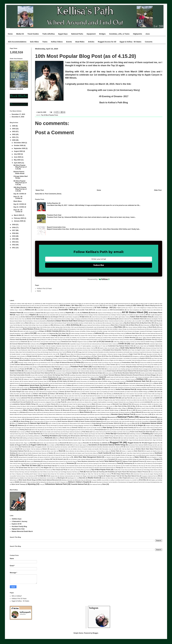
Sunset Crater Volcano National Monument (85, 459)
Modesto (158, 410)
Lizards (36, 402)
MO (134, 410)
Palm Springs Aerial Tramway (124, 428)
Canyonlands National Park (153, 336)
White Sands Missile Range (27, 480)
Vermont (78, 476)
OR (134, 425)
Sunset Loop (102, 459)
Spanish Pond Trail (25, 455)
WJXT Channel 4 (61, 482)
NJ (11, 421)
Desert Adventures (78, 350)
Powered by (99, 279)
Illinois (156, 383)
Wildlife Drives (26, 482)
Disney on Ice (71, 352)
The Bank (148, 463)
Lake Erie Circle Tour (75, 396)
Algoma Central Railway (104, 313)
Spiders (81, 455)
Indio (82, 385)
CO (100, 342)
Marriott (34, 406)
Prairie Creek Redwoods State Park (141, 432)
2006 (142, 304)
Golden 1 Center (16, 371)
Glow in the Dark (99, 369)
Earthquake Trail (14, 356)
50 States (73, 308)
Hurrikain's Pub (48, 383)
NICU (159, 419)
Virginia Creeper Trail (112, 476)
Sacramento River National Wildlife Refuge (140, 445)
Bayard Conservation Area (56, 227)
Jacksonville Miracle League (99, 388)
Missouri (123, 410)
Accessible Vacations (101, 310)
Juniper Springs (29, 392)
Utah (42, 476)
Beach (117, 321)
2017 (14, 230)
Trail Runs (75, 472)
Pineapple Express (145, 430)
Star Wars (129, 457)
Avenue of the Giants (33, 319)
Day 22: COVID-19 (20, 204)
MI (107, 408)
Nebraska (30, 419)
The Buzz (17, 466)
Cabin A (45, 333)
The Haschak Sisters (73, 466)
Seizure (45, 449)
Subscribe (99, 265)
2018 (14, 228)
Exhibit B (114, 358)
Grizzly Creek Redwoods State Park (150, 373)
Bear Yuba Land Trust (153, 321)
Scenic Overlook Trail (132, 447)
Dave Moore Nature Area (71, 348)
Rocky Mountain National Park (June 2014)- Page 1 (24, 440)
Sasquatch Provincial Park (87, 447)
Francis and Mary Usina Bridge (28, 367)
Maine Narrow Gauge (104, 404)
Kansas (62, 392)
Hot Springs (53, 381)
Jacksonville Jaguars (49, 388)
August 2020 (19, 151)
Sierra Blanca (80, 451)
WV (144, 482)
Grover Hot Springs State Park (58, 375)
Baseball (43, 321)
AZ (43, 319)
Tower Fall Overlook (136, 470)
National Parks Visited (147, 417)
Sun (70, 459)
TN (64, 470)
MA (59, 404)
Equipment (91, 34)
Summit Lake (62, 459)
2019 (14, 225)
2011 (14, 248)
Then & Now (55, 468)
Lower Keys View (157, 402)
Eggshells (50, 356)
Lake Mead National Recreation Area (93, 396)
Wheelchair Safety (155, 478)
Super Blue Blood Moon (145, 459)
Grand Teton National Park (45, 373)
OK (138, 423)
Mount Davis (115, 412)
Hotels (72, 381)
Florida (78, 362)
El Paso (74, 356)
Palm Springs (107, 428)
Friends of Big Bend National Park (131, 367)
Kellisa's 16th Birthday (40, 394)
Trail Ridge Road (65, 472)
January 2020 (19, 221)
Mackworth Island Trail (69, 404)
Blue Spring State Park (59, 327)
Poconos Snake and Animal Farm (51, 432)
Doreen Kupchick (140, 352)
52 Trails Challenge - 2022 (104, 308)
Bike (52, 325)
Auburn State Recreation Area (141, 317)
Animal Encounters (103, 315)
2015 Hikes (90, 306)
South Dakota (116, 453)
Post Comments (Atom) (53, 194)
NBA (19, 419)
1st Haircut (87, 304)
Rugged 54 (116, 442)
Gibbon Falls (77, 369)
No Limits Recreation (38, 421)
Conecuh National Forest (20, 344)
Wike (145, 480)
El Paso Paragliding (84, 356)
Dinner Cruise (156, 350)
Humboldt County (119, 381)
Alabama (85, 313)
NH (144, 419)
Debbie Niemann (146, 348)
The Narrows (117, 466)
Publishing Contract (135, 434)
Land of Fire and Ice (73, 398)
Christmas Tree (150, 339)
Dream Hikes (70, 354)
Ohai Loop (127, 423)
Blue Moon (47, 327)
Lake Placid (109, 396)
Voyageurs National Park (149, 476)
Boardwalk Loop (92, 327)
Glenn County (87, 369)
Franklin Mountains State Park (48, 367)
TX (112, 474)
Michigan (131, 408)
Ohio (133, 423)
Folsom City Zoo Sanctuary (112, 363)
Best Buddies (75, 323)
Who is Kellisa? (111, 480)
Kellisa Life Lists (155, 392)
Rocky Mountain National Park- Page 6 (146, 440)
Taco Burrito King (70, 461)
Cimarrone (24, 342)
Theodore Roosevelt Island (84, 468)
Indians (76, 385)
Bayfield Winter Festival (106, 321)
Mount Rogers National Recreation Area (35, 414)
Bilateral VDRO (60, 325)
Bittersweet (106, 325)
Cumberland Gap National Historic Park (121, 346)
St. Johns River (65, 457)
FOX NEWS (154, 365)
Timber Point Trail (149, 468)
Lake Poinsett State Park (122, 396)
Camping (54, 335)
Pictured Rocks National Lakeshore (121, 430)
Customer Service (154, 346)
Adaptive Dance (146, 310)
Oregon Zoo (20, 428)
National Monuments (108, 417)
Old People (54, 426)
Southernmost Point (147, 453)
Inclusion (14, 385)
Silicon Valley (105, 451)
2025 (14, 126)
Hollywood (151, 379)
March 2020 (18, 215)
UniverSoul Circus (138, 474)
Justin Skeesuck (40, 392)
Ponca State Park (97, 432)
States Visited (139, 457)
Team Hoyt (55, 463)
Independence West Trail (58, 385)
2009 (156, 304)
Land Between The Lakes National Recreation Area (49, 398)
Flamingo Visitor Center (25, 363)
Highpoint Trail (28, 379)
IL (152, 383)
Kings (159, 394)
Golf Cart (43, 371)
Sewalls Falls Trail (119, 449)
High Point (18, 379)
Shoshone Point (40, 451)
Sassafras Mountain (103, 447)
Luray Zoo (41, 404)
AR (147, 315)
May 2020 (17, 160)
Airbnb (61, 313)
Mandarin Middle (147, 404)
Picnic (108, 430)
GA (28, 369)
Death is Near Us (104, 348)
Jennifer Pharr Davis (29, 389)
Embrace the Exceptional (122, 356)
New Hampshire (79, 419)
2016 (14, 233)
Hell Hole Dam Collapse (123, 377)
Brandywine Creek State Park (78, 329)
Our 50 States (49, 428)
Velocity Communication (66, 476)
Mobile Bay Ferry (148, 410)
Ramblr (151, 436)
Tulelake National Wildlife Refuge (76, 474)
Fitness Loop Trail (157, 360)
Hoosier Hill (18, 381)
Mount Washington (82, 414)
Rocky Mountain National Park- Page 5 (122, 440)
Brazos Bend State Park (106, 329)
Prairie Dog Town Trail (21, 434)
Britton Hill (65, 331)
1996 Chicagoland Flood (49, 304)
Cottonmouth (95, 344)
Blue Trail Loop (72, 327)
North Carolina (85, 421)
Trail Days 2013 (23, 472)
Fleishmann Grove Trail (47, 363)
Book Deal (18, 329)
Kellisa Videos (57, 42)
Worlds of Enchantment (120, 482)
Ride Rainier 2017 (80, 438)
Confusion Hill (34, 344)
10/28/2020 (37, 304)
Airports (68, 313)
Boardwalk (82, 327)
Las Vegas (92, 398)
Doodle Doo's (129, 352)
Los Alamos (85, 402)
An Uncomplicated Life (79, 315)
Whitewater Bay (79, 480)
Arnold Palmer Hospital (71, 317)
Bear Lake (124, 321)
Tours (126, 470)
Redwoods (49, 438)
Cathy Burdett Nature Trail (50, 338)
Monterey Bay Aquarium (35, 412)
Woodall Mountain (97, 482)
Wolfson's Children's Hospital (79, 482)
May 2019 (127, 406)
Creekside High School (156, 344)
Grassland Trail (60, 373)
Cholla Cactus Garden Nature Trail (112, 340)
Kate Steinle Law (87, 392)
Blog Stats (24, 327)
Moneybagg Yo (14, 412)
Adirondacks (157, 310)
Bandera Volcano (33, 321)
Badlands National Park (125, 319)
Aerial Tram (40, 313)
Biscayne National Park (88, 325)
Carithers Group (14, 338)
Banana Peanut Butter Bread (19, 173)
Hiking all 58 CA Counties (70, 379)
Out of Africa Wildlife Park (62, 428)
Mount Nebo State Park (150, 412)
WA (159, 476)
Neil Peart (50, 419)
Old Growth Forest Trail (42, 426)
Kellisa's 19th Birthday (73, 394)
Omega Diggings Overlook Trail (83, 426)
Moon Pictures (85, 412)
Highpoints (137, 34)
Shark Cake (130, 449)
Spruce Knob (43, 457)
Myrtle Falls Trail (95, 417)
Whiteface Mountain (67, 480)
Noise (47, 421)
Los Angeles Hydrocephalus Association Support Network (107, 402)
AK (75, 313)
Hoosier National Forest (30, 381)
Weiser (104, 478)
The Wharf (36, 468)
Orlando (40, 428)
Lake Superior (136, 396)
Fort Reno (88, 365)
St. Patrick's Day (109, 457)
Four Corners (111, 365)
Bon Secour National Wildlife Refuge (136, 327)
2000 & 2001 (95, 304)
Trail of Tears (55, 472)
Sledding (13, 453)
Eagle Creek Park (135, 354)
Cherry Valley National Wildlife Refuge (149, 338)
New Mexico (100, 419)
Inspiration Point (90, 385)
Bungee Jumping (140, 331)
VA (47, 476)
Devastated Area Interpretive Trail (114, 350)
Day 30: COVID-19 (20, 194)
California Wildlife (16, 335)
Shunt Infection (70, 451)
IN (161, 383)
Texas (119, 463)
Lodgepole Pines (50, 402)
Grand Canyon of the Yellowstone (149, 371)
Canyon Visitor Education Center (113, 336)
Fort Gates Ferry (79, 365)
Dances (60, 348)
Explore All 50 (145, 358)
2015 (14, 236)
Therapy (118, 468)
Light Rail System (84, 400)
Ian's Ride (99, 383)
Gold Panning (156, 369)
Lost (141, 402)
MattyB (100, 406)
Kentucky (117, 394)
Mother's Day (96, 412)
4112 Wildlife (45, 308)
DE (96, 348)
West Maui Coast (112, 478)
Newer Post (40, 190)
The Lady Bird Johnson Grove (103, 466)
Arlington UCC (57, 317)
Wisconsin (52, 482)
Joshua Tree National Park (125, 389)
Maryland (80, 406)
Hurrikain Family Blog (19, 526)
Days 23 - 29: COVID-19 (18, 197)
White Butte (13, 480)
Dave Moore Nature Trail (87, 348)
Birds (69, 325)
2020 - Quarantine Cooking (122, 305)
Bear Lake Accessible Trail (136, 321)
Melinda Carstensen (40, 408)
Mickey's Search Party (143, 408)
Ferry (98, 360)
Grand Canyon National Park (128, 371)
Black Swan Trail (157, 325)
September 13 (54, 449)
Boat (111, 327)
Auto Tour (22, 319)
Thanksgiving (128, 463)
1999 (60, 304)
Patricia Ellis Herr (51, 430)
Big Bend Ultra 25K (148, 323)
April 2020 (18, 163)
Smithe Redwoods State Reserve (37, 453)
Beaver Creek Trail (37, 323)
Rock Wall (123, 438)
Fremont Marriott (97, 367)
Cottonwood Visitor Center (109, 344)
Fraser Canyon (64, 367)
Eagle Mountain (148, 354)
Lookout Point (70, 402)
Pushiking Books (21, 436)
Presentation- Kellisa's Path (69, 434)
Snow (57, 453)
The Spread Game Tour (23, 468)
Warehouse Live (45, 478)
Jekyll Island (16, 389)
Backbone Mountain (88, 319)
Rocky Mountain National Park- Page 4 (98, 440)
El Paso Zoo (108, 356)
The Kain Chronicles (86, 466)
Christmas (139, 339)
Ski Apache (147, 451)
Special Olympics (61, 455)
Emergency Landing (138, 356)
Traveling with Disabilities (107, 472)
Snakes (51, 453)
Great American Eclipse (95, 373)
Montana (23, 412)
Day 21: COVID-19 (20, 207)
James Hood (135, 388)
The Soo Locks (150, 466)
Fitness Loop (146, 360)
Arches (17, 317)
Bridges (102, 34)
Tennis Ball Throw (82, 463)
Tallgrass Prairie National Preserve (133, 461)
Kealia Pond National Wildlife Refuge (137, 392)
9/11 (124, 308)
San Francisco (23, 447)
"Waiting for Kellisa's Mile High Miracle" (21, 304)
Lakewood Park (26, 398)
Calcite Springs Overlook (78, 333)
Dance (53, 348)
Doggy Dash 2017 (83, 352)
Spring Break (22, 457)
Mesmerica (101, 408)
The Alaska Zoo (139, 463)
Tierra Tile (139, 468)
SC (122, 447)
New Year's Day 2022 (113, 419)
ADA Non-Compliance (133, 310)
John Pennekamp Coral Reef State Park (102, 390)
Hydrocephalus (72, 383)
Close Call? (93, 342)
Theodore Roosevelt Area (68, 468)
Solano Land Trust (82, 453)
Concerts (149, 42)
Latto (134, 398)
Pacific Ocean (97, 428)
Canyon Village (97, 336)
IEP (148, 383)
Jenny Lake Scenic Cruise (63, 390)
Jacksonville (34, 388)
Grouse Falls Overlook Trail (38, 375)
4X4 (61, 308)
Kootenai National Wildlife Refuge (32, 396)
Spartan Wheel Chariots (40, 455)
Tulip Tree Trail (92, 474)
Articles (91, 42)
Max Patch (118, 406)
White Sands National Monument (49, 480)
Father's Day (73, 360)
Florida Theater (98, 363)
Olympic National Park (65, 426)
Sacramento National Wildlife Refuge (113, 445)
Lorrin (78, 402)
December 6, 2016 (18, 117)
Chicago (31, 339)
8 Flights (119, 308)
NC (24, 419)
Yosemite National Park (79, 484)
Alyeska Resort (43, 315)
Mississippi (83, 410)
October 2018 (113, 423)
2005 (137, 304)
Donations (120, 352)
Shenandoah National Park (18, 451)
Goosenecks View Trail (77, 371)
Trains (45, 42)
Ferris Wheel (90, 360)
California (98, 333)
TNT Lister (70, 470)
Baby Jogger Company (74, 319)
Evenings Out (67, 358)
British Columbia (53, 331)
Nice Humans (151, 419)
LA (51, 396)
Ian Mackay (91, 383)
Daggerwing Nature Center (40, 348)
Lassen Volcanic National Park (108, 398)
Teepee (62, 463)
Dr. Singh (61, 354)
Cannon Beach (74, 336)
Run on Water (51, 445)
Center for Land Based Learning (91, 338)
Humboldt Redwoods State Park (138, 381)
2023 (14, 132)
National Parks (77, 34)
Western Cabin (134, 478)
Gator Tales (36, 369)
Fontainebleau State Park (130, 362)
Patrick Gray (62, 430)
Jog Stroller (86, 390)
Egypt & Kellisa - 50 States (131, 42)
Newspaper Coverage (135, 419)
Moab (139, 410)
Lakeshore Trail (14, 398)
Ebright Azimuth (32, 356)
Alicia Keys (117, 313)
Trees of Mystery (17, 474)
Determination (97, 350)
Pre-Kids (45, 434)
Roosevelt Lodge (76, 443)
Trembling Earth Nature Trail (32, 474)
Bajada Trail (157, 319)
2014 (14, 239)
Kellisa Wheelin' (26, 394)
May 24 (142, 406)
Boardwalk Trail (103, 327)
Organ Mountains (31, 428)
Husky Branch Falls (60, 383)
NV (11, 423)
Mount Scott (71, 414)
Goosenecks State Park (61, 371)
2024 (14, 129)
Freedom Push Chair (54, 215)
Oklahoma (21, 425)
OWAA (85, 428)
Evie (101, 358)
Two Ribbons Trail (104, 474)
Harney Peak (62, 377)
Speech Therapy (72, 455)
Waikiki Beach (14, 478)
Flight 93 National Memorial (64, 362)
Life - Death (61, 400)
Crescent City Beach (28, 346)
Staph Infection (120, 457)
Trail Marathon (34, 472)
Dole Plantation (99, 352)
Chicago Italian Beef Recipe (70, 340)
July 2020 (17, 154)
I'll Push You (82, 383)
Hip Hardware (85, 379)
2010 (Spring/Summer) (23, 306)
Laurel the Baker (21, 400)
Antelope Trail (115, 315)
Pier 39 (136, 430)
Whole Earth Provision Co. (125, 480)
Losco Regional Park (131, 402)
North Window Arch (132, 421)
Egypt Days (63, 34)
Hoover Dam (43, 381)
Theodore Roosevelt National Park (104, 468)
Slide (19, 453)
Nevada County (67, 419)
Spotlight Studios (120, 455)
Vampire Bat (54, 476)
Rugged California (22, 445)
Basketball (51, 321)
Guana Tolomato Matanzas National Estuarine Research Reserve (124, 375)
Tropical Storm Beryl (48, 474)
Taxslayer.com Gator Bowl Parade (41, 463)
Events (69, 42)
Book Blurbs (153, 327)
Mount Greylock (125, 412)
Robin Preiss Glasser (111, 438)
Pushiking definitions (34, 436)
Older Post (158, 190)
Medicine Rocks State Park (25, 408)
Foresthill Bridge (157, 363)
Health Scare (110, 377)
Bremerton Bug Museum (138, 329)
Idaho (121, 383)
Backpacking (112, 319)
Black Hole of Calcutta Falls (120, 325)
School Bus (155, 447)
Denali (68, 350)
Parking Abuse (24, 430)
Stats (148, 457)
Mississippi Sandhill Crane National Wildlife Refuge (104, 410)
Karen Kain (70, 392)
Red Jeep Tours (15, 438)
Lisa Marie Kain (135, 400)
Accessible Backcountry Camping (47, 310)
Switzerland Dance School (56, 461)
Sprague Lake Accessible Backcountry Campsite (141, 455)
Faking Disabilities (25, 360)
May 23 (135, 406)
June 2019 (159, 389)
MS (150, 414)
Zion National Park (95, 484)
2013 (14, 242)
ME (159, 406)
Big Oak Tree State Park (24, 325)
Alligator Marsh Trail (21, 315)
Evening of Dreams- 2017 (38, 358)
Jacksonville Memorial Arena (80, 388)
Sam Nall (14, 447)
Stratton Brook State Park (36, 459)
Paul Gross (81, 430)
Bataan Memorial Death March (67, 321)
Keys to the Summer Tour (130, 394)
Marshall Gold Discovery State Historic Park (52, 406)
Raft (117, 436)
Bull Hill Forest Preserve (126, 331)
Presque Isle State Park (97, 434)
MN (130, 410)
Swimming (37, 461)
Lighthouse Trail (96, 400)
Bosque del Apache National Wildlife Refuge (55, 329)
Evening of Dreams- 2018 (54, 358)
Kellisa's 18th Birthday (57, 394)
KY (47, 396)
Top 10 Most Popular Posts (50, 115)
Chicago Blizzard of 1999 (43, 340)
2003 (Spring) (109, 304)
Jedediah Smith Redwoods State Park (152, 388)
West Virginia (124, 478)
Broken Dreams (75, 331)
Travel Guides (33, 34)
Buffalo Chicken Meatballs (89, 331)
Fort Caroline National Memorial (22, 365)
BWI (27, 333)
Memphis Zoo (52, 408)
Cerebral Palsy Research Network (112, 338)
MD (155, 406)
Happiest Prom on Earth (34, 377)
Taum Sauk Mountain (23, 463)
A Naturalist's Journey (19, 521)
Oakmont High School (38, 423)
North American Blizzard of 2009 (68, 421)
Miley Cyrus (155, 408)
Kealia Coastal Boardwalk (117, 392)
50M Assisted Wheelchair (85, 308)
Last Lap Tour (126, 398)
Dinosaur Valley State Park (17, 352)
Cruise (72, 346)
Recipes (158, 436)
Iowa (147, 385)
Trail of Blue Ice (44, 472)
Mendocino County (64, 408)
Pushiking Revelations (50, 436)
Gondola (50, 371)
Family (48, 360)
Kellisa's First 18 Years (44, 289)
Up (147, 474)
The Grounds (61, 466)
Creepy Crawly (16, 346)
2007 (146, 304)
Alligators (33, 315)
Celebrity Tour (76, 338)
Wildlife (17, 482)
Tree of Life (154, 472)
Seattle (18, 449)
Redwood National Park (36, 438)
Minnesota (66, 410)
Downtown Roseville (43, 354)
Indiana (69, 385)
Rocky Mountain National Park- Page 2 (51, 440)
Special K (51, 455)
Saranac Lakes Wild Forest (70, 447)
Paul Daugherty (71, 430)
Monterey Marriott (49, 412)
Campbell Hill (45, 336)
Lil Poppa (105, 400)
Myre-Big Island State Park (81, 417)
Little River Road (146, 400)
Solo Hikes (34, 42)
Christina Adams (128, 340)
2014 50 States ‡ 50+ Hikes (69, 305)
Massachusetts (91, 406)
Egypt (57, 356)
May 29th (149, 406)
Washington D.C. (72, 478)
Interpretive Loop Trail (103, 385)
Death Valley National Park (130, 348)
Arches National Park (27, 317)
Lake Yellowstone (155, 396)
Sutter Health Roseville (17, 461)
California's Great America (31, 336)
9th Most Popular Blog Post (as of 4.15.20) (20, 183)
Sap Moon (58, 447)
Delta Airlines (60, 350)
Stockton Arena (22, 459)
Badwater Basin (139, 319)
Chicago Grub (56, 340)
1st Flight (79, 304)
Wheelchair (144, 478)
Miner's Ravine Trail (30, 410)
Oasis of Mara (52, 423)
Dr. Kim (53, 354)
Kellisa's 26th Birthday (105, 394)
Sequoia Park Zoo (65, 449)
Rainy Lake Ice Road (141, 436)
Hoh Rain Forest (129, 379)
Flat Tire (36, 363)
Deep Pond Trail (158, 348)
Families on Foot (38, 360)
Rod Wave (34, 443)
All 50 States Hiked (132, 312)
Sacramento (93, 445)
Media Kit (20, 34)
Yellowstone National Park (56, 484)
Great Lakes (108, 373)
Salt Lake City (158, 445)
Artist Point (95, 317)
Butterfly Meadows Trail (16, 333)
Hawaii (101, 377)
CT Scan (103, 346)
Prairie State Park (35, 434)
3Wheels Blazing (33, 308)
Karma (78, 392)
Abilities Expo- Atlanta (16, 310)
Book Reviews (28, 329)
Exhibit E (135, 358)
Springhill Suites (33, 457)
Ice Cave (106, 383)
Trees (161, 472)
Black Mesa (18, 201)
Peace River (90, 430)
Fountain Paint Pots (99, 365)
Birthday (76, 325)
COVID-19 (122, 344)
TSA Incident (60, 474)
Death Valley (115, 348)
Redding (25, 438)
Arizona (39, 317)
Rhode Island (64, 438)
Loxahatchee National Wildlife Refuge (24, 404)
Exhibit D (128, 358)
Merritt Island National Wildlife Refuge (83, 408)
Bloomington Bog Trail (36, 327)
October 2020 (19, 145)
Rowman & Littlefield (101, 443)
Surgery (157, 459)
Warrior (53, 478)
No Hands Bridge (24, 421)
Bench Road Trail (64, 323)
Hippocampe (96, 379)
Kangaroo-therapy (52, 392)
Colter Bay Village (119, 342)
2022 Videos (137, 305)
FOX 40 (147, 365)
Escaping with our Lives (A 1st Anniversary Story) (114, 90)
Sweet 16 (29, 461)
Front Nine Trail (158, 367)
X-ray (41, 484)
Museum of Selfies (59, 417)
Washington (61, 478)
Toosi (88, 470)
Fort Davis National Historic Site (63, 365)
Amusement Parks (66, 315)
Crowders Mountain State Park (59, 346)
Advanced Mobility (29, 313)
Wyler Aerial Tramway (18, 484)
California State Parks (132, 333)
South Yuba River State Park (131, 453)
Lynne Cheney (51, 404)
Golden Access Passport (31, 371)
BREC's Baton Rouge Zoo (122, 329)
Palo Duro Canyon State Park (145, 428)
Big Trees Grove (38, 325)
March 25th (26, 406)
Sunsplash (112, 459)
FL (13, 362)
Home (10, 34)
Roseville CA (87, 443)
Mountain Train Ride (142, 414)
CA (32, 333)
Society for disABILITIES (68, 453)
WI (140, 480)
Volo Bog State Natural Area (130, 476)
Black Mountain (145, 325)
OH (120, 423)
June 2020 (18, 157)
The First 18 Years (29, 465)
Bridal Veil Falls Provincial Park (28, 331)
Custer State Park (141, 346)
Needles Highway (40, 419)
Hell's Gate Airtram (137, 377)
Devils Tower (131, 350)
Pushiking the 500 (67, 436)
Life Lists (71, 400)
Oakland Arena (23, 423)
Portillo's (115, 432)
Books (38, 329)
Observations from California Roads (80, 423)
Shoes (31, 451)
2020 (14, 140)
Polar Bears (86, 432)
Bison (99, 325)
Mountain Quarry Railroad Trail (122, 414)
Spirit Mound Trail (108, 455)
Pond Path (107, 432)
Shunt (61, 451)
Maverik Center (109, 406)
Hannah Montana (20, 377)
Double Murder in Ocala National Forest (23, 354)
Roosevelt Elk (64, 443)
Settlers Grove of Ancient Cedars (82, 449)
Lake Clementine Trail (60, 396)
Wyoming (32, 484)
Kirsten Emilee (15, 396)
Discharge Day (47, 352)
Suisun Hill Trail (50, 459)
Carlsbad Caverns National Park (31, 338)
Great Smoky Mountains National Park (126, 373)
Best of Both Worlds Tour (88, 323)
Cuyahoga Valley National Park (20, 348)
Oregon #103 (149, 426)
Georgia (57, 369)
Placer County (20, 432)
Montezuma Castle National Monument (67, 412)
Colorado (108, 342)
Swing (45, 461)
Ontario (96, 425)
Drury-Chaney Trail (93, 354)
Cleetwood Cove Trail (68, 342)
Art (81, 317)
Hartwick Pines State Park (90, 377)
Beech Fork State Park (51, 323)
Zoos (148, 34)
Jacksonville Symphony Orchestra (120, 388)
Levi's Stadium (51, 400)
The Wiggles (45, 468)
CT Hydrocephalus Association (89, 346)
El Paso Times (97, 356)
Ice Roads (114, 383)
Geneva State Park (46, 369)
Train (82, 472)
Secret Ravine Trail (28, 449)
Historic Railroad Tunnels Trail (114, 379)
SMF (24, 453)
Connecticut (63, 344)
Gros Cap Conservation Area (19, 375)
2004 (132, 304)
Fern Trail (82, 360)
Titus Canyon (57, 470)
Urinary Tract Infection (27, 476)
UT (37, 476)
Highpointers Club (40, 379)
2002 (102, 304)
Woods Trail (107, 482)
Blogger (95, 633)
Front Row (15, 369)
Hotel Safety (63, 381)
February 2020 (19, 218)
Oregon (140, 425)
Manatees (137, 404)
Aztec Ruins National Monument (56, 319)
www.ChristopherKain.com (155, 482)
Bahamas (149, 319)
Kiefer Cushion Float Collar (147, 394)
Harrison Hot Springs (74, 377)
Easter (23, 356)
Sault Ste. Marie (115, 447)
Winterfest (44, 482)
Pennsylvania (99, 430)
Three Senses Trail (129, 468)
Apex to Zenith (140, 315)
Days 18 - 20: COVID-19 (18, 211)
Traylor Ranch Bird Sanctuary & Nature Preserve (133, 472)
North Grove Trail (108, 421)
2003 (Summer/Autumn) (122, 304)
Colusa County (130, 342)
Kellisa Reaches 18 (54, 203)
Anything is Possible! (127, 315)
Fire (104, 360)
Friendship (148, 367)
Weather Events (93, 478)
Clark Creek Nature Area (52, 342)
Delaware (51, 350)
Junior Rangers (17, 392)
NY (15, 423)
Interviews (140, 385)
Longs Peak (60, 402)
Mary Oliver (72, 406)
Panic (16, 430)
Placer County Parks (33, 432)
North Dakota (96, 421)
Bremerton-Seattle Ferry (154, 329)
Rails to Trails (124, 436)
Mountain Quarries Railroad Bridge (99, 414)
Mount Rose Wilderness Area (57, 414)
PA (90, 428)
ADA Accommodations (17, 42)
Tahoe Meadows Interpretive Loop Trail (90, 461)
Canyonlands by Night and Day (134, 336)
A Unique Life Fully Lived (153, 308)
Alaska (93, 313)
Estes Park (149, 356)
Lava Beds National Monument (36, 400)
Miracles (74, 410)
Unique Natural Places (123, 474)
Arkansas (48, 317)
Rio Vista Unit (98, 438)
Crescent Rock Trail (42, 346)
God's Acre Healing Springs (122, 369)
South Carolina (104, 453)
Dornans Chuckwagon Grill (155, 352)
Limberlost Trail (124, 400)
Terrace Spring (93, 463)
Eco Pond (43, 356)
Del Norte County (41, 350)
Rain (131, 436)
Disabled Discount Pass (34, 352)
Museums (69, 417)
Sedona (38, 449)
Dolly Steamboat (111, 352)
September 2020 (20, 148)
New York (124, 419)
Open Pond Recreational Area (110, 426)
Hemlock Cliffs (148, 377)
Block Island (15, 327)
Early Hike (157, 354)
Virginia (101, 476)
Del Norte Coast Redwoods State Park (23, 350)
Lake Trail (145, 396)
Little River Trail (158, 400)
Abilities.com (30, 310)
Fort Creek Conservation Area (43, 365)
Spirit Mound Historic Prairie (93, 455)
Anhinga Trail (92, 315)
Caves (61, 338)
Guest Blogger (152, 375)
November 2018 (155, 421)
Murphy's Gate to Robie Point (43, 417)
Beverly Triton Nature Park (115, 323)
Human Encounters (82, 381)
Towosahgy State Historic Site (152, 470)
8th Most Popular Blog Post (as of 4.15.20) (20, 167)
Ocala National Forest (99, 423)
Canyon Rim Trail (86, 336)
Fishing (138, 360)
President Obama (83, 434)
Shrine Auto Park (51, 451)
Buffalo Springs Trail (104, 331)
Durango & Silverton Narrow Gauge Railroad (114, 354)
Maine (94, 404)
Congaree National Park (49, 344)
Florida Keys (88, 363)
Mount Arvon (106, 412)
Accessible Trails (66, 310)
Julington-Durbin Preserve (145, 389)
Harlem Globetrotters (49, 377)
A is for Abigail (140, 308)
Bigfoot (47, 325)
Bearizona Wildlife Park (16, 323)
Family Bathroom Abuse (60, 360)
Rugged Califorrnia (37, 445)
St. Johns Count (54, 457)
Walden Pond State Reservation (29, 478)
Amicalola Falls (54, 315)
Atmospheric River (105, 317)
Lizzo (41, 402)
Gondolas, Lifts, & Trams (119, 34)
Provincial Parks (122, 434)
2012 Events (45, 306)
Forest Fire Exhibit (145, 363)
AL (79, 313)
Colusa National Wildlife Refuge (145, 342)
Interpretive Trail (116, 385)
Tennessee (70, 463)
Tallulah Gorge (151, 461)
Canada (64, 335)
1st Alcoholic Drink (68, 304)
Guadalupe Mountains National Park (80, 375)
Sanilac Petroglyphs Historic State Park (42, 447)
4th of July (54, 308)
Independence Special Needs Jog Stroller (34, 385)
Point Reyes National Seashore (71, 432)
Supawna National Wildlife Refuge (127, 459)
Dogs (92, 352)
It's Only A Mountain (156, 385)
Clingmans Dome (82, 342)
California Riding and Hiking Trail (114, 333)
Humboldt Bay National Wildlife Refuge (101, 381)
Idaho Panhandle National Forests (135, 383)
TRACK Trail (13, 472)
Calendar (90, 333)
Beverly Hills (101, 323)
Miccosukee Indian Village (118, 408)
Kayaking (105, 392)
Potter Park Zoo (124, 432)
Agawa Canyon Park (52, 313)
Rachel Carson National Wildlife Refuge (102, 436)
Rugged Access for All (107, 42)
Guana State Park (97, 375)
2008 (151, 304)
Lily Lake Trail (114, 400)
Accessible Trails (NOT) (85, 310)
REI (57, 438)
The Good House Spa (48, 466)
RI (72, 438)
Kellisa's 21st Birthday (89, 394)
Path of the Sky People (38, 430)
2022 (14, 134)
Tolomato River (80, 470)
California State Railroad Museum (151, 333)
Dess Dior (88, 350)
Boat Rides (80, 42)
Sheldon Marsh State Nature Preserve (148, 449)
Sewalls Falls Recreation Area (103, 449)
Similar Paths (115, 451)
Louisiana (147, 402)
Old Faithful (30, 426)
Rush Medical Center (63, 445)
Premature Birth (54, 434)
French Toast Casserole (112, 367)
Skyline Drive (157, 451)
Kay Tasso (97, 392)
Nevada (57, 419)
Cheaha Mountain (130, 338)
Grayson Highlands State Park (76, 373)
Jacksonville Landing (64, 388)
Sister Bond (138, 451)
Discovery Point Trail (59, 352)
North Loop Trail (120, 421)
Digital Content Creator (144, 350)
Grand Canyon (112, 371)
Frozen (22, 369)
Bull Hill (115, 331)
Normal (53, 421)
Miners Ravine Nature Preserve (50, 410)
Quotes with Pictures (82, 436)
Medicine (12, 408)
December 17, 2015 (18, 114)
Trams (94, 472)
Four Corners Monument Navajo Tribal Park (130, 365)
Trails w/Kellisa (48, 34)
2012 (14, 245)
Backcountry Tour (101, 319)
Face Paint (154, 358)
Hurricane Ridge (37, 383)
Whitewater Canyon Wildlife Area (95, 480)
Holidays (140, 379)
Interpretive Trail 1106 (128, 385)
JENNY (41, 389)
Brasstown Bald (92, 329)
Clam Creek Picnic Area (36, 342)
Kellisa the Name (15, 394)
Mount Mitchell (136, 412)
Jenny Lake (50, 390)
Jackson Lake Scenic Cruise (20, 388)
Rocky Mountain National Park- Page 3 (75, 440)
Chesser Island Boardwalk (18, 339)
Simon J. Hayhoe (127, 451)
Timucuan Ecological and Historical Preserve (38, 470)
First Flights (110, 360)
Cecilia (67, 338)
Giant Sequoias (67, 369)
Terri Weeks (102, 463)
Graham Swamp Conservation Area (95, 371)
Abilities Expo (17, 519)
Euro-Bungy (25, 358)
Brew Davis (13, 331)
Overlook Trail (76, 428)
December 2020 (20, 143)
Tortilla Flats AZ (118, 470)
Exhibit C (121, 358)
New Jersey (90, 419)
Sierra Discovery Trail (93, 451)
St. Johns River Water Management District (87, 457)
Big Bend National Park (132, 323)
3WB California (21, 308)
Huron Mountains (25, 383)
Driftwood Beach (81, 354)
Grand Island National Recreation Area (22, 373)
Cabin (39, 333)
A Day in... (131, 308)
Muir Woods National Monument (24, 417)
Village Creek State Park (89, 476)
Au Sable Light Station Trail (120, 317)
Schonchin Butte (144, 447)
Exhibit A (106, 358)
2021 (14, 137)
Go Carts (110, 369)
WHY (136, 480)
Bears (27, 323)
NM (15, 421)
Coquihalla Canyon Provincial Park (80, 344)
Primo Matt (110, 434)
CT (77, 346)
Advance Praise (15, 313)
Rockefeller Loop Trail (135, 438)
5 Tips (66, 308)
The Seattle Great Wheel (130, 466)
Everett (75, 358)
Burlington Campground (153, 331)
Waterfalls (82, 478)
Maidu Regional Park (84, 404)
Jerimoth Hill (76, 389)
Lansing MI (84, 398)
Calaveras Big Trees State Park (59, 333)
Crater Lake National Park (139, 344)
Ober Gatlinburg (63, 423)
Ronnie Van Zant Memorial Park (48, 443)
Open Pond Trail (126, 425)
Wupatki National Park (135, 482)
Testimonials (111, 463)
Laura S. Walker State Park (145, 398)
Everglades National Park (88, 358)
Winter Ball (35, 482)
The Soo (141, 466)
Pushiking (146, 434)
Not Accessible (144, 421)
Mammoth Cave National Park (122, 404)
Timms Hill (20, 470)
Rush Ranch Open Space (79, 445)
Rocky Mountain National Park (152, 438)
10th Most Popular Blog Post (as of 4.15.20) (20, 189)
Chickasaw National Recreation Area (90, 340)
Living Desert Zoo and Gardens (21, 402)
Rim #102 (90, 438)
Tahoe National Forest (112, 461)
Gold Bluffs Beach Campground (141, 369)
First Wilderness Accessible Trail (125, 360)
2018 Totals (108, 306)
